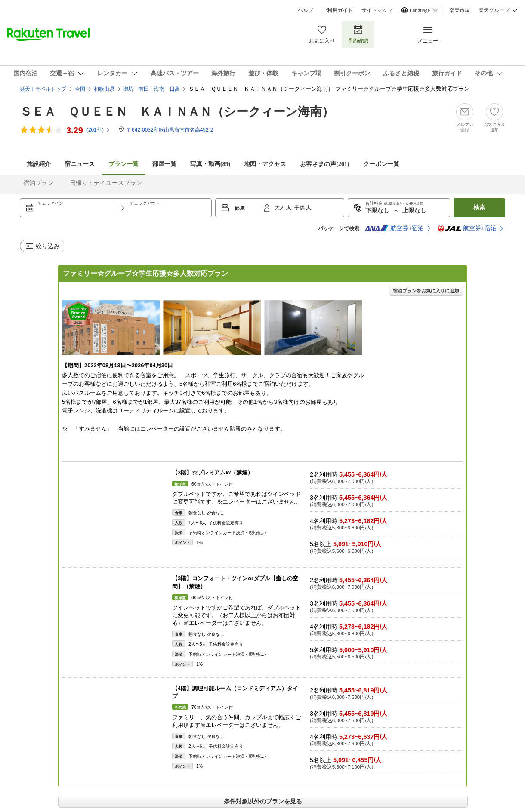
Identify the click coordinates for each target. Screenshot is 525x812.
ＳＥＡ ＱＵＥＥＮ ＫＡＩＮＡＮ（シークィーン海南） (177, 112)
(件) (99, 130)
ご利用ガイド (337, 10)
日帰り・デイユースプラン (106, 183)
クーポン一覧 (381, 164)
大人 (280, 208)
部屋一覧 (164, 164)
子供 (300, 208)
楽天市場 (460, 10)
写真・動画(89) (210, 164)
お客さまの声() (324, 164)
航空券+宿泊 (394, 228)
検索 (479, 208)
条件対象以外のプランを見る (263, 801)
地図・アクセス (265, 164)
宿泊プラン (38, 183)
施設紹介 (39, 164)
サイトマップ (377, 10)
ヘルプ (306, 10)
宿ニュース (80, 164)
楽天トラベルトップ (43, 89)
